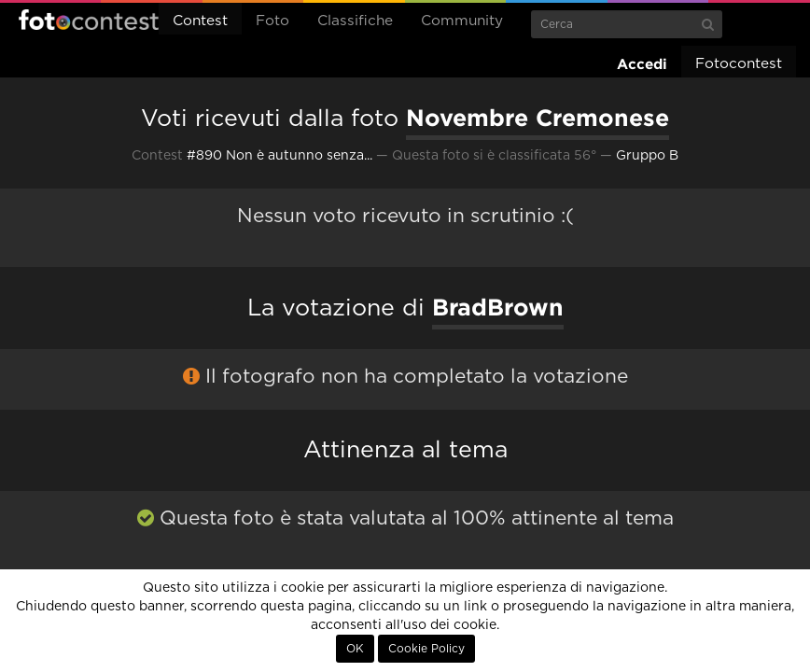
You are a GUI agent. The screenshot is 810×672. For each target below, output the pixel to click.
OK (355, 649)
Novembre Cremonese (538, 118)
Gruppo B (647, 156)
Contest (200, 21)
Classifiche (355, 21)
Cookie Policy (426, 649)
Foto (272, 21)
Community (462, 21)
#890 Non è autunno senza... (279, 156)
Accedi (642, 64)
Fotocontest (89, 20)
